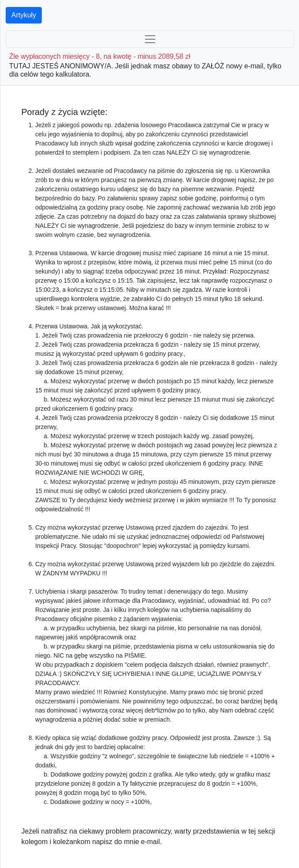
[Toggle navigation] (150, 39)
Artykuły (24, 15)
